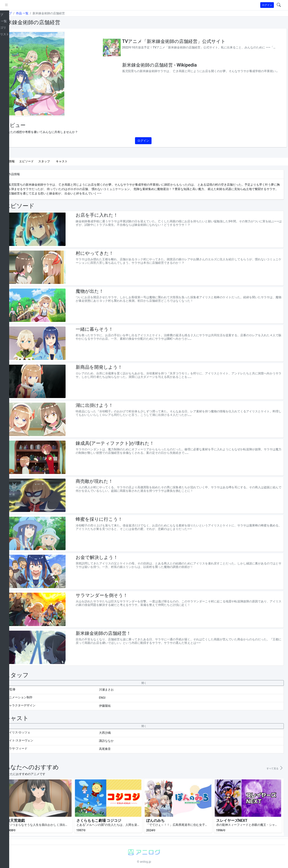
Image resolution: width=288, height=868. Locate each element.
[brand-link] (7, 5)
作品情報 (22, 161)
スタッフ (58, 161)
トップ (21, 13)
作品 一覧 (36, 13)
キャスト (75, 161)
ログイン (267, 5)
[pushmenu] (20, 5)
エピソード (40, 161)
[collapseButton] (151, 683)
